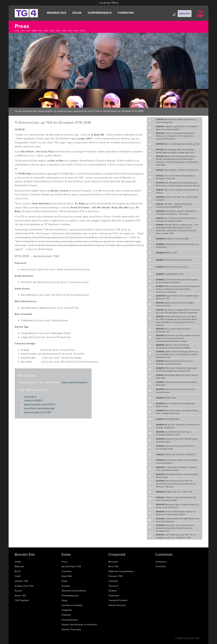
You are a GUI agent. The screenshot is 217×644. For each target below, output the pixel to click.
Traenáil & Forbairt (118, 600)
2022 (58, 31)
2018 (34, 31)
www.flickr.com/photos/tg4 (39, 408)
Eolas (77, 13)
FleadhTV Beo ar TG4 (170, 274)
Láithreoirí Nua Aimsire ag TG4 (174, 260)
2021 (52, 31)
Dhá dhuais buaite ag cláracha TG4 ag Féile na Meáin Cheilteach (177, 412)
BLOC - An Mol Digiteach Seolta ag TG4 (178, 144)
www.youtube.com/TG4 (37, 412)
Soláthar (113, 591)
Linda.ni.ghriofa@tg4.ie (74, 382)
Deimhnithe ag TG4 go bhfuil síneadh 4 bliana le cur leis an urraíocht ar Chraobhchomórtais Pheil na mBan (178, 338)
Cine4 (18, 576)
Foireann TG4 (115, 576)
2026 (83, 31)
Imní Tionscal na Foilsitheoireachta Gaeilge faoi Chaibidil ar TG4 (176, 220)
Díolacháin (114, 596)
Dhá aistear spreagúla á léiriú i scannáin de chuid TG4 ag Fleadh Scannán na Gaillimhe (178, 311)
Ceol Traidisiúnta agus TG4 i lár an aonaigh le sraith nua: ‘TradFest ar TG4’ (176, 536)
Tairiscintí (113, 586)
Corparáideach (100, 13)
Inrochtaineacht (70, 620)
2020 (46, 31)
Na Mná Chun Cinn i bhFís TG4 (174, 492)
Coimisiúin (126, 13)
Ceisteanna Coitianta (72, 605)
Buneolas (113, 562)
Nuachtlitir (67, 576)
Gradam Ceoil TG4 (24, 586)
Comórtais (67, 571)
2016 (23, 31)
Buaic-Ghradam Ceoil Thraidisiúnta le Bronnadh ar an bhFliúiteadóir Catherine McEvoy (178, 184)
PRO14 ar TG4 (166, 253)
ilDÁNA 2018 (166, 398)
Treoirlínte (161, 566)
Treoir (65, 562)
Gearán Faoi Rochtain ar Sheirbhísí (79, 625)
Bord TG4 (113, 566)
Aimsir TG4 (20, 596)
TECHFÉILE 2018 (168, 419)
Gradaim (66, 586)
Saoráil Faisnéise (117, 605)
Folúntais (113, 581)
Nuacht (18, 591)
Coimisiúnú (161, 562)
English (185, 14)
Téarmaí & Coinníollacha (74, 591)
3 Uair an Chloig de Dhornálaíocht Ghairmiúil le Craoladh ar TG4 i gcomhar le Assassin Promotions (175, 136)
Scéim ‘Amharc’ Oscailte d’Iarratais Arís (177, 170)
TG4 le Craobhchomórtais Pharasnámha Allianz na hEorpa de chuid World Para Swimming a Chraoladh (178, 289)
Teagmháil (67, 610)
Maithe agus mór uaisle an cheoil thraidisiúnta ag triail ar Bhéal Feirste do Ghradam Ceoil (175, 528)
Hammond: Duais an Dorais (172, 267)
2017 (29, 31)
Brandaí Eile (57, 13)
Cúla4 (18, 562)
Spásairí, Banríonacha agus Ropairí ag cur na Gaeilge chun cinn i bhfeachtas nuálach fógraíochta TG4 (177, 354)
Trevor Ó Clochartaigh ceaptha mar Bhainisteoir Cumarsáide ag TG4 (176, 513)
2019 (40, 31)
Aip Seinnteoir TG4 (71, 566)
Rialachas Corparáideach (121, 571)
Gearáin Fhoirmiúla (71, 629)
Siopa (64, 600)
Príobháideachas (70, 596)
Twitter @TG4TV (33, 400)
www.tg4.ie (30, 397)
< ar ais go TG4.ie (109, 3)
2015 (17, 31)
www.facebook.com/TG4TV (40, 404)
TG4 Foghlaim (22, 600)
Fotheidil (66, 615)
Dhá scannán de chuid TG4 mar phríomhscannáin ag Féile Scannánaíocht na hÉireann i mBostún (176, 484)
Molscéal (19, 566)
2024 (70, 31)
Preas (65, 581)
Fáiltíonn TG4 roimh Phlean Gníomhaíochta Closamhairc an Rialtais (173, 346)
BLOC (18, 571)
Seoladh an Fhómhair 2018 (172, 239)
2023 (64, 31)
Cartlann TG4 (21, 581)
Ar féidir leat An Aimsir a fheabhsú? (176, 454)
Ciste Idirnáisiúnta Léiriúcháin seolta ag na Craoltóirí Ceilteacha (177, 281)
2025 (76, 31)
